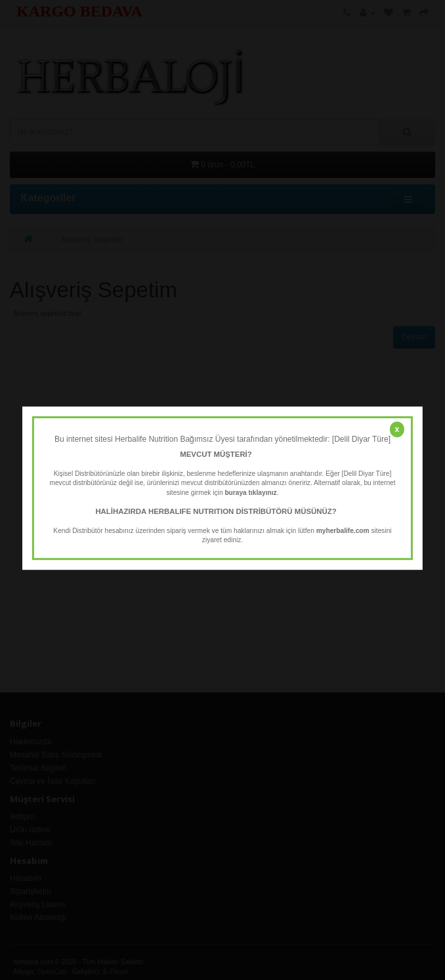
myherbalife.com (343, 531)
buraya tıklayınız (250, 493)
